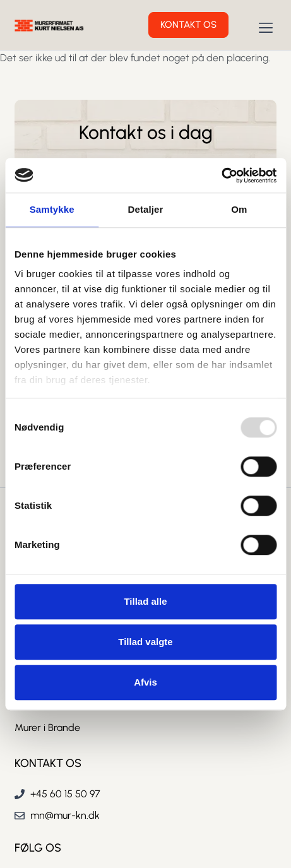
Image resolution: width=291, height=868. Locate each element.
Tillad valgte (145, 642)
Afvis (145, 682)
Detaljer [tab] (146, 209)
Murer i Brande (47, 728)
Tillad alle (145, 601)
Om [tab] (239, 209)
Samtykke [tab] (52, 209)
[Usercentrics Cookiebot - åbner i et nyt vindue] (221, 175)
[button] (266, 29)
